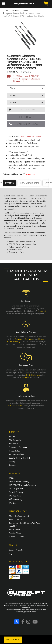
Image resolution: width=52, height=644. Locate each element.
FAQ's (12, 478)
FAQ (28, 375)
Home (5, 11)
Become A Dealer (16, 550)
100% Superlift (15, 440)
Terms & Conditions (17, 454)
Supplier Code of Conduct (19, 458)
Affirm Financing (16, 499)
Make (13, 95)
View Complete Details (31, 137)
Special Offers (15, 533)
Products (15, 11)
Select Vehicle (13, 639)
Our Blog (13, 503)
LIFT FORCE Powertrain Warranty (22, 485)
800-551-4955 (15, 519)
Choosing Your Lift (16, 489)
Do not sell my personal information (26, 612)
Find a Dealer (26, 117)
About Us (13, 437)
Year (13, 88)
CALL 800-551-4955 (23, 124)
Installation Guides (16, 537)
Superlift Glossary (16, 492)
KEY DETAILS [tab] (9, 183)
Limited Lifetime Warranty (19, 482)
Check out (42, 311)
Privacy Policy (14, 451)
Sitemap (12, 461)
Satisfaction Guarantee (24, 339)
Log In (12, 553)
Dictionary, (35, 375)
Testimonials (14, 444)
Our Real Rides (15, 496)
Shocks (26, 11)
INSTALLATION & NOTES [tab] (29, 183)
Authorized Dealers (15, 406)
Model (14, 102)
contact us (26, 378)
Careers (12, 465)
